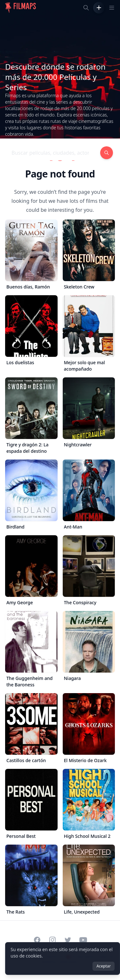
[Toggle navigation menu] (112, 8)
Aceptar (104, 966)
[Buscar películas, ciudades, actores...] (86, 8)
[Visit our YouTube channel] (83, 940)
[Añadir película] (99, 8)
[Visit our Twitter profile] (68, 940)
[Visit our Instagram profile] (52, 940)
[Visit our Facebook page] (37, 940)
